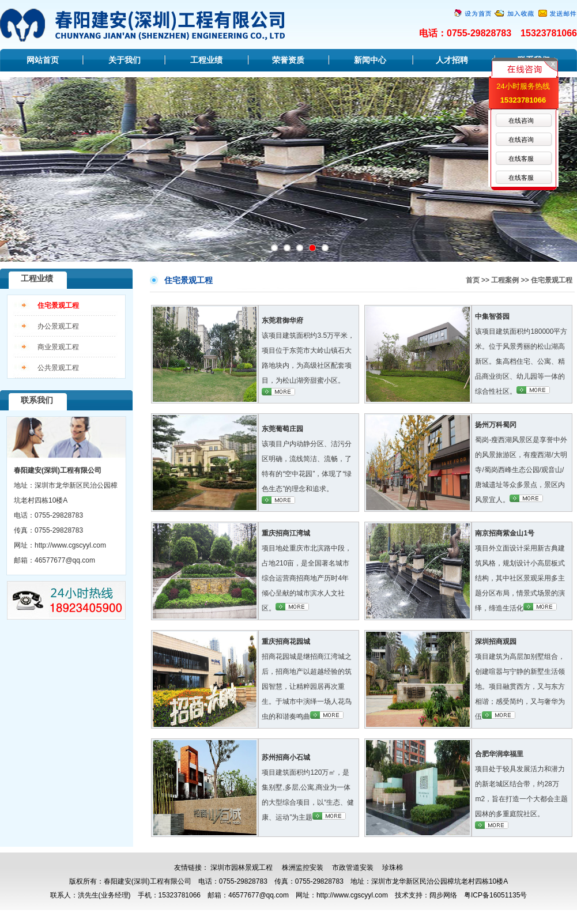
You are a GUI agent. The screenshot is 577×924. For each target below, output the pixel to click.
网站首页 (43, 60)
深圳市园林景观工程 (242, 868)
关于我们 (125, 60)
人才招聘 (452, 60)
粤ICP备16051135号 (495, 895)
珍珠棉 (393, 868)
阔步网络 (443, 895)
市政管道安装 (353, 868)
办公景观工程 (58, 326)
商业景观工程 (58, 347)
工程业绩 (206, 60)
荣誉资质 (288, 60)
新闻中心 (370, 60)
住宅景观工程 (58, 306)
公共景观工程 (58, 368)
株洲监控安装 (303, 868)
